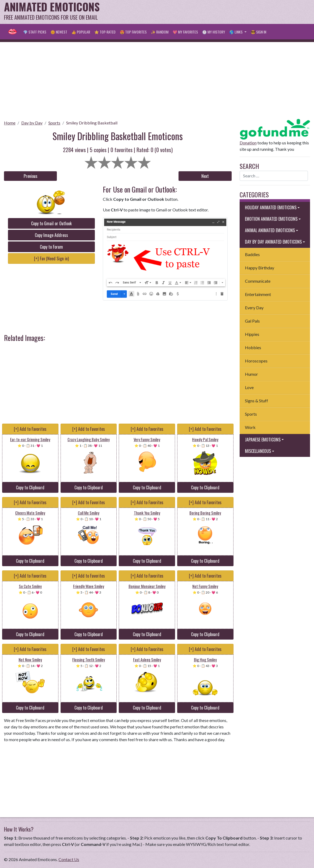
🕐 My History (214, 32)
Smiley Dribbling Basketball (92, 123)
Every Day (254, 308)
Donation (248, 143)
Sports (54, 123)
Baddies (252, 254)
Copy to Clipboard (30, 487)
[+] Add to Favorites (30, 429)
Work (250, 427)
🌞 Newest (59, 32)
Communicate (258, 281)
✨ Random (160, 32)
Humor (251, 374)
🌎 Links (236, 32)
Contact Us (69, 859)
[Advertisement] (213, 12)
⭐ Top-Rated (105, 32)
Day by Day (32, 123)
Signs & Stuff (256, 401)
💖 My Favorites (185, 32)
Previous (31, 176)
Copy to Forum (51, 247)
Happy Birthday (260, 268)
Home (10, 123)
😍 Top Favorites (133, 32)
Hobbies (253, 347)
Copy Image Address (51, 235)
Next (205, 176)
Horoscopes (256, 361)
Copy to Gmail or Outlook (51, 223)
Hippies (252, 334)
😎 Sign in (258, 32)
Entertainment (258, 294)
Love (249, 387)
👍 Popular (81, 32)
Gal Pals (252, 321)
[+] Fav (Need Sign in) (51, 258)
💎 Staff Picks (35, 32)
